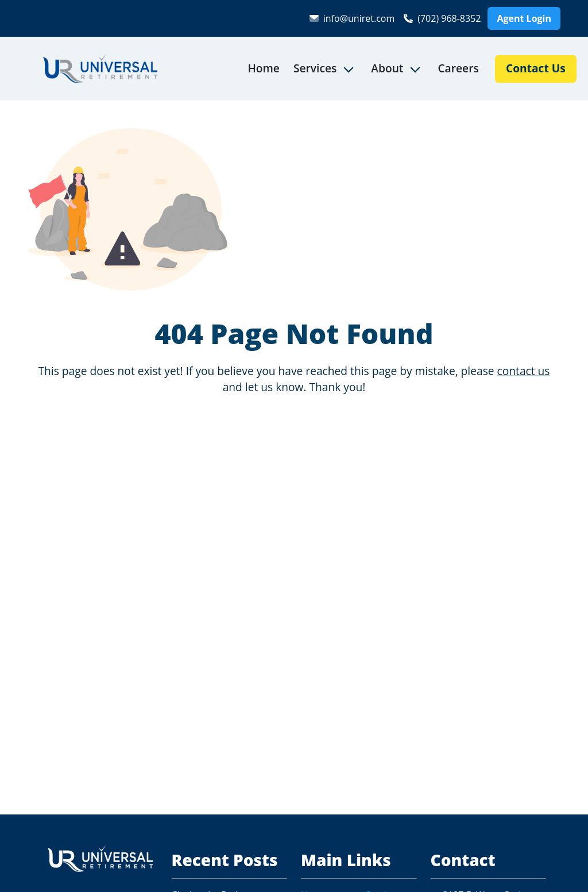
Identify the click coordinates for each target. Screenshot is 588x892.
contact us (524, 371)
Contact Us (536, 68)
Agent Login (524, 18)
